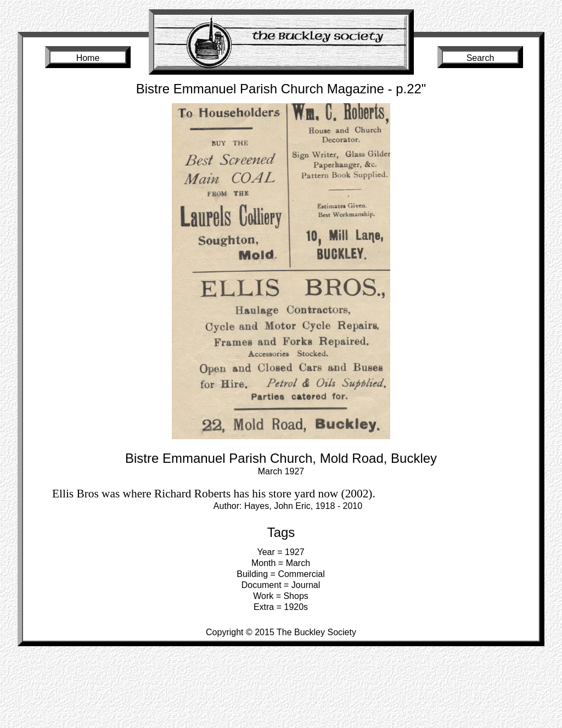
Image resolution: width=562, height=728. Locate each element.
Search (480, 58)
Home (88, 58)
